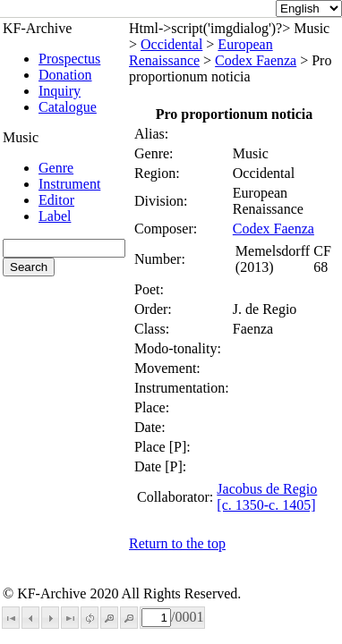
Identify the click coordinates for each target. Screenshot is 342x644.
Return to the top (177, 543)
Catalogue (68, 107)
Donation (65, 75)
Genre (56, 168)
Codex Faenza (256, 60)
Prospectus (69, 59)
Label (55, 216)
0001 (189, 617)
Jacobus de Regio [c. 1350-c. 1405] (267, 497)
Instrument (69, 184)
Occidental (171, 44)
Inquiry (60, 91)
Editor (56, 200)
